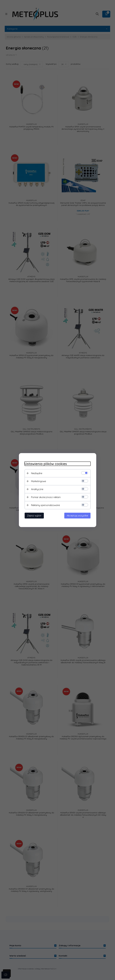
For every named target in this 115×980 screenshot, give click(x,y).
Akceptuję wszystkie (77, 515)
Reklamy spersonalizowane (45, 505)
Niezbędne (37, 473)
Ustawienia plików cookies (46, 464)
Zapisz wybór (34, 515)
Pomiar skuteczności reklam (46, 497)
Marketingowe (39, 481)
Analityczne (37, 489)
